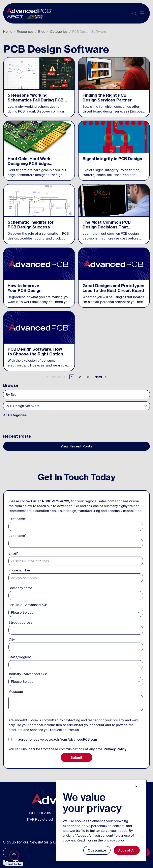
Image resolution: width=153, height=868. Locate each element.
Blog (42, 32)
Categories (59, 32)
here (125, 501)
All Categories (15, 415)
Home (8, 32)
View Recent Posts (76, 446)
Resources (25, 32)
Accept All (127, 850)
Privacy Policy (115, 749)
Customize (97, 850)
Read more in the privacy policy (101, 840)
